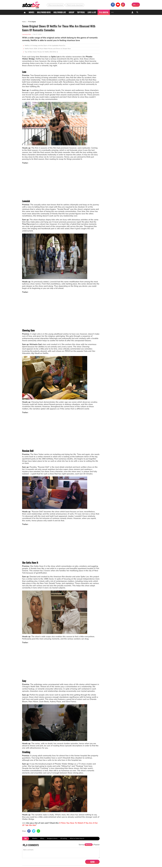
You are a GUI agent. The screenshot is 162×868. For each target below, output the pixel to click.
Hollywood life (60, 12)
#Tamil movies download (75, 5)
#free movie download (56, 5)
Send (92, 862)
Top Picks (81, 12)
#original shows (52, 838)
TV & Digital (104, 12)
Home (24, 22)
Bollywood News (44, 12)
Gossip (71, 12)
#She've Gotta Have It (77, 838)
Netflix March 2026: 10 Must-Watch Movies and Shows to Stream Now (48, 49)
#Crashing (64, 838)
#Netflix (35, 838)
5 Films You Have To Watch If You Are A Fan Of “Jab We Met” (60, 824)
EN (134, 5)
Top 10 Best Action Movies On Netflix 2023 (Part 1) (41, 52)
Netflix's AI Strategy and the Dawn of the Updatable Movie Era (45, 46)
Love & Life (92, 12)
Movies (31, 12)
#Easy (42, 838)
